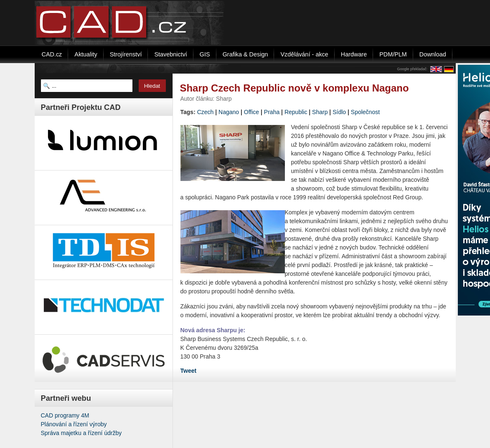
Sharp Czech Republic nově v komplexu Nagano (295, 88)
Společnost (365, 112)
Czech (206, 112)
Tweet (189, 371)
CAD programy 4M (65, 415)
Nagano (229, 112)
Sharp (320, 112)
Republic (296, 112)
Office (251, 112)
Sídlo (339, 112)
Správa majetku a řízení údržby (81, 433)
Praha (272, 112)
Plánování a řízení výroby (74, 424)
